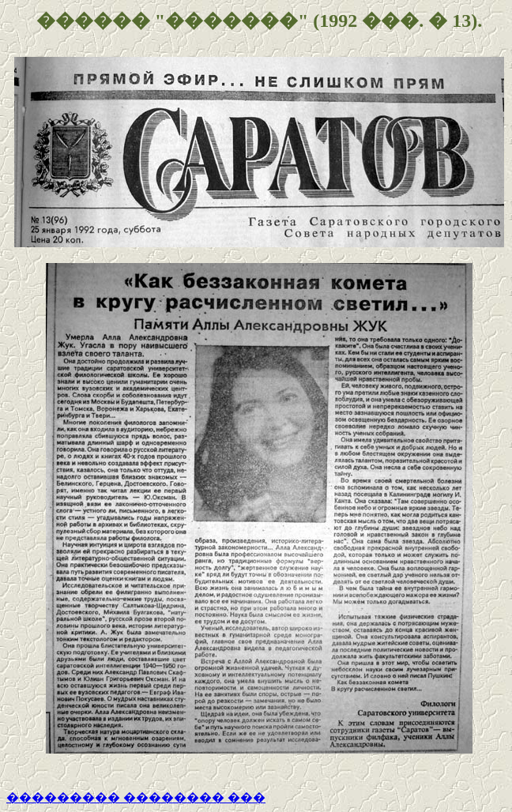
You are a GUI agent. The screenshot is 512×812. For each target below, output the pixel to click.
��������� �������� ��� (136, 797)
